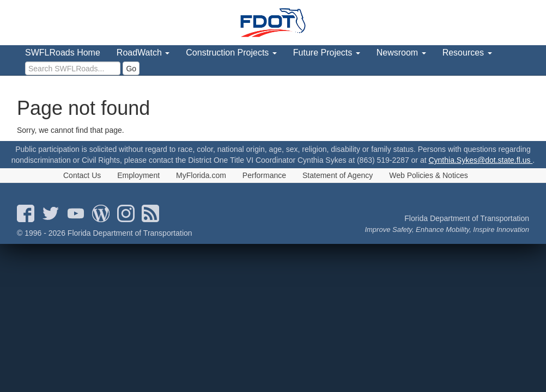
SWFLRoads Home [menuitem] (63, 53)
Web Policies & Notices (428, 175)
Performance (264, 175)
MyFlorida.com (201, 175)
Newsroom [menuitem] (401, 53)
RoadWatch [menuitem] (143, 53)
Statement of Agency (338, 175)
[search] (73, 68)
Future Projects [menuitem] (327, 53)
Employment (138, 175)
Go (131, 69)
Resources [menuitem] (467, 53)
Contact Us (82, 175)
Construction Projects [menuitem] (231, 53)
